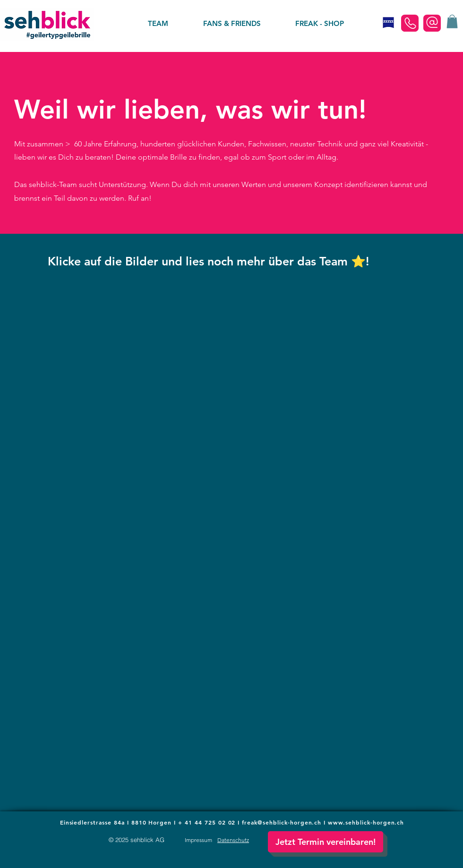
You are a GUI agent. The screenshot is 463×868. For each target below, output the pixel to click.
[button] (452, 21)
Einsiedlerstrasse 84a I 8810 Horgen (117, 822)
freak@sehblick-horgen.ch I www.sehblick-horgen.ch (323, 822)
